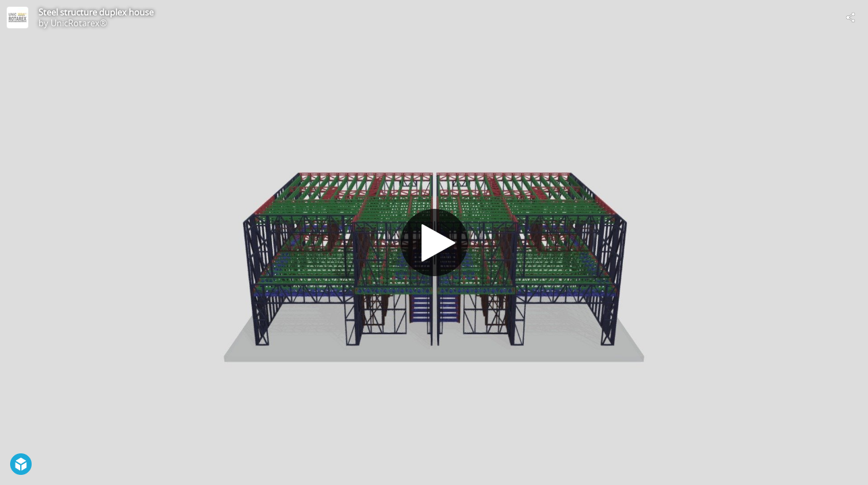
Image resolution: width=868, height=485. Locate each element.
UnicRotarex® (79, 23)
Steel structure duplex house (96, 12)
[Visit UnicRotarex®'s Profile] (18, 18)
